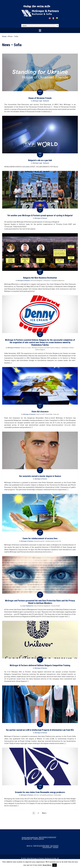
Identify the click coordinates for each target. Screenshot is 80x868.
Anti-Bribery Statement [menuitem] (47, 837)
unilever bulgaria (40, 350)
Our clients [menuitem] (54, 846)
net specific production (46, 795)
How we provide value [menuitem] (41, 846)
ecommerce (47, 280)
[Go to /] (50, 18)
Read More (47, 865)
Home (4, 36)
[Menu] (40, 30)
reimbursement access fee (53, 541)
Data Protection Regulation (42, 606)
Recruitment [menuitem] (47, 848)
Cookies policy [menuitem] (38, 839)
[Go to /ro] (53, 18)
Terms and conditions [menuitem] (30, 837)
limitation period (39, 541)
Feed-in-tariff (41, 414)
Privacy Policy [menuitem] (27, 839)
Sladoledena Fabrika (67, 348)
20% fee (36, 795)
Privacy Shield (55, 606)
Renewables (58, 795)
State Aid (56, 414)
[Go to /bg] (57, 18)
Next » (44, 813)
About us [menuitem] (29, 846)
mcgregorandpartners (58, 280)
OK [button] (55, 865)
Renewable (49, 414)
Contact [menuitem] (56, 848)
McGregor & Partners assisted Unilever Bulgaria (46, 348)
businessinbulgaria (37, 280)
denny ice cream (26, 348)
